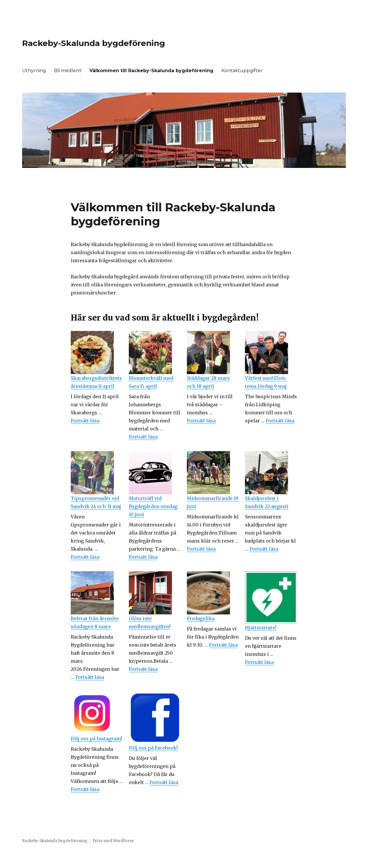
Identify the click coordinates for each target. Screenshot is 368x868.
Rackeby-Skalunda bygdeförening (94, 43)
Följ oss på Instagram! (96, 739)
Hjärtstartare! (261, 628)
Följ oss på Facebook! (153, 748)
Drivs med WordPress (113, 841)
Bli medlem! (68, 71)
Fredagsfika (201, 618)
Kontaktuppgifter (242, 71)
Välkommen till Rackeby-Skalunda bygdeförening (151, 71)
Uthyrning (34, 71)
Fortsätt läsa (85, 421)
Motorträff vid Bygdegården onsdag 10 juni (153, 506)
